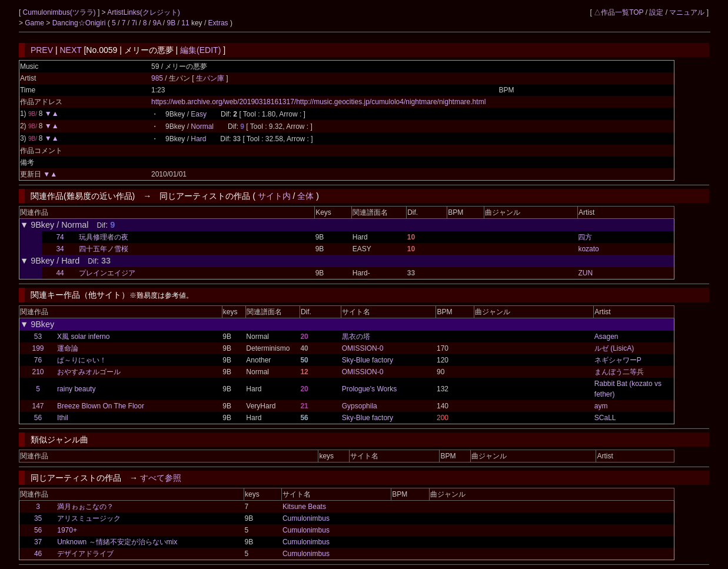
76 (38, 360)
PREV (42, 50)
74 (60, 237)
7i (134, 23)
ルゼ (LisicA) (614, 348)
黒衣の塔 (356, 337)
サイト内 (274, 196)
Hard (198, 139)
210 (38, 372)
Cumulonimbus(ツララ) (60, 12)
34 (60, 249)
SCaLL (605, 418)
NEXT (70, 50)
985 (157, 78)
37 (38, 542)
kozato (588, 249)
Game (35, 23)
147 (38, 406)
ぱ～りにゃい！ (82, 360)
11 (185, 23)
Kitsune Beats (304, 507)
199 (38, 348)
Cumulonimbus (306, 518)
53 (38, 337)
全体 (305, 196)
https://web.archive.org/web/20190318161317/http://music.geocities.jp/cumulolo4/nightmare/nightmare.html (318, 102)
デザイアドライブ (85, 554)
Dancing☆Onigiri (80, 23)
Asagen (606, 337)
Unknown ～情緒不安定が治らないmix (117, 542)
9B (172, 23)
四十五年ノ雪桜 (104, 249)
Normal (202, 127)
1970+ (67, 530)
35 (38, 518)
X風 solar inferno (83, 337)
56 (38, 418)
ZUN (585, 273)
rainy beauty (76, 389)
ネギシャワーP (618, 360)
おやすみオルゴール (89, 372)
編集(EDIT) (200, 50)
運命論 (68, 348)
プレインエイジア (107, 273)
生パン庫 (211, 78)
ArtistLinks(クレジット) (143, 12)
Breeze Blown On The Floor (101, 406)
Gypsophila (360, 406)
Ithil (63, 418)
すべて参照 (161, 478)
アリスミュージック (89, 518)
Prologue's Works (369, 389)
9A (157, 23)
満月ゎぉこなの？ (85, 507)
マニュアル (687, 12)
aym (601, 406)
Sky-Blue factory (368, 360)
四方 (585, 237)
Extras (218, 23)
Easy (199, 114)
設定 (656, 12)
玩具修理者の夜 (104, 237)
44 (60, 273)
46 (38, 554)
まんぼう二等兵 (619, 372)
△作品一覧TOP (619, 12)
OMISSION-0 (363, 348)
